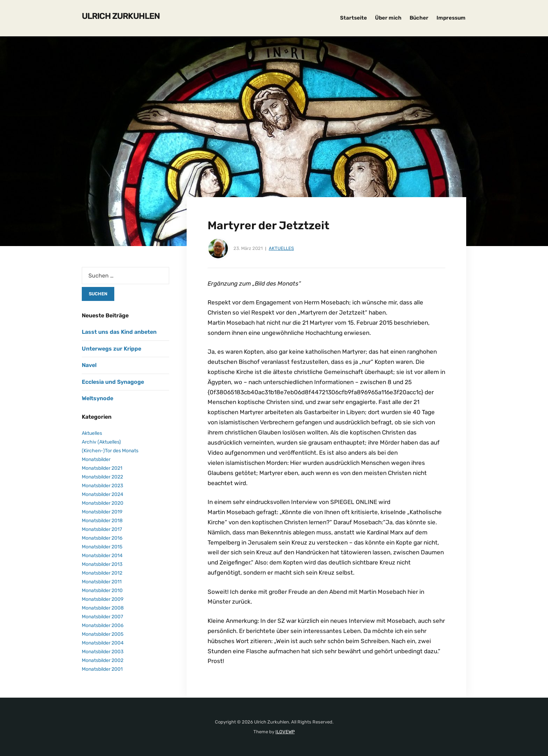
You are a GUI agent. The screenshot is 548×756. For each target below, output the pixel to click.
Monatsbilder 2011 (102, 582)
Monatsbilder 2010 (102, 591)
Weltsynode (98, 398)
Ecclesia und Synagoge (113, 382)
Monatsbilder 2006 (103, 625)
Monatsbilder (96, 459)
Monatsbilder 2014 (102, 556)
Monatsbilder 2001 (102, 669)
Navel (89, 365)
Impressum (451, 18)
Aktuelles (281, 248)
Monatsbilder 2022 (102, 477)
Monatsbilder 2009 (103, 599)
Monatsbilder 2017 (102, 529)
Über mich (388, 18)
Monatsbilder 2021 (102, 468)
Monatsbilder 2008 (103, 608)
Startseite (354, 18)
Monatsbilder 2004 (103, 643)
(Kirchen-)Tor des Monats (110, 451)
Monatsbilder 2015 (102, 547)
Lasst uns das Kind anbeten (119, 332)
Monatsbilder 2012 (102, 573)
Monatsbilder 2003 (103, 652)
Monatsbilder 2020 (103, 503)
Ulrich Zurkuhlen (121, 16)
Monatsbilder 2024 (103, 494)
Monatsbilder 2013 (102, 564)
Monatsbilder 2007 (102, 617)
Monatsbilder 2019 (102, 512)
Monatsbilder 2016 (102, 538)
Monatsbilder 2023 (102, 486)
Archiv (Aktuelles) (101, 442)
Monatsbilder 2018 (102, 521)
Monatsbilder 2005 (103, 634)
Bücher (419, 18)
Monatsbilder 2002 (103, 660)
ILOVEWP (285, 732)
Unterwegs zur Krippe (111, 349)
